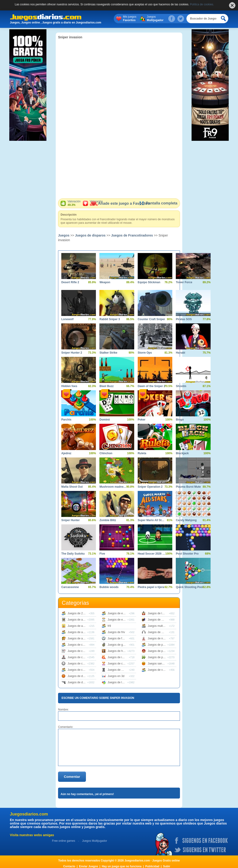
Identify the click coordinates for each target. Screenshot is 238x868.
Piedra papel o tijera (151, 587)
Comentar (72, 777)
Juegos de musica (159, 632)
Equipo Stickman (149, 282)
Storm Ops (145, 353)
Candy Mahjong (186, 520)
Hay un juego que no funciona (122, 866)
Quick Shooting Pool (189, 587)
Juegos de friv (116, 632)
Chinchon (106, 453)
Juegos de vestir (158, 670)
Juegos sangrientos (160, 664)
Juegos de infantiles (120, 657)
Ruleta (142, 453)
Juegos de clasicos (79, 657)
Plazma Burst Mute (188, 487)
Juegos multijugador (160, 626)
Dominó (105, 420)
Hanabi (180, 353)
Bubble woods (109, 587)
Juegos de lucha (158, 613)
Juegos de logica (118, 682)
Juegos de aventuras (80, 638)
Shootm (181, 386)
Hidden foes (69, 386)
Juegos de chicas (119, 664)
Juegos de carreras (80, 645)
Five (102, 554)
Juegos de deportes (80, 676)
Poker (142, 420)
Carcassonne (70, 587)
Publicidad (152, 866)
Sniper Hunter (70, 520)
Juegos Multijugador (94, 841)
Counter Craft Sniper (151, 319)
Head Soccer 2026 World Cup (152, 554)
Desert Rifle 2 (70, 282)
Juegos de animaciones (82, 626)
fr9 (109, 626)
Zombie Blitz (108, 520)
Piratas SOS (184, 319)
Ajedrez (66, 453)
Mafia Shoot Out (72, 487)
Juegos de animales (80, 632)
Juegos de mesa (118, 670)
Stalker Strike (108, 353)
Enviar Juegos (88, 866)
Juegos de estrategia (121, 620)
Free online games (64, 841)
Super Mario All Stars (152, 520)
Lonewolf (67, 319)
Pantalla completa (158, 203)
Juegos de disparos (90, 235)
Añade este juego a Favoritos (120, 203)
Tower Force (184, 282)
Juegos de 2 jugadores (82, 613)
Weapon (105, 282)
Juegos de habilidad (120, 651)
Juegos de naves (158, 638)
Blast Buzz (106, 386)
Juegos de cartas (78, 651)
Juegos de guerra (119, 645)
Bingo (180, 420)
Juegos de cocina (78, 670)
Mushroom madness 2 (113, 487)
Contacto (69, 866)
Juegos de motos (158, 620)
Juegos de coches (79, 664)
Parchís (66, 420)
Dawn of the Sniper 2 (152, 386)
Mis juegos (130, 19)
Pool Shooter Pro (187, 554)
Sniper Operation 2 (150, 487)
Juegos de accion (78, 620)
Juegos (155, 19)
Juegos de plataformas (162, 651)
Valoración (74, 203)
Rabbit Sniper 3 (110, 319)
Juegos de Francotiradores (132, 235)
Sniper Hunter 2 (72, 353)
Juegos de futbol (118, 638)
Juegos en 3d (116, 676)
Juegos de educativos (121, 613)
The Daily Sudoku (73, 554)
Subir (167, 866)
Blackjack (182, 453)
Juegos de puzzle (158, 657)
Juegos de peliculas (160, 645)
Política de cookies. (202, 4)
